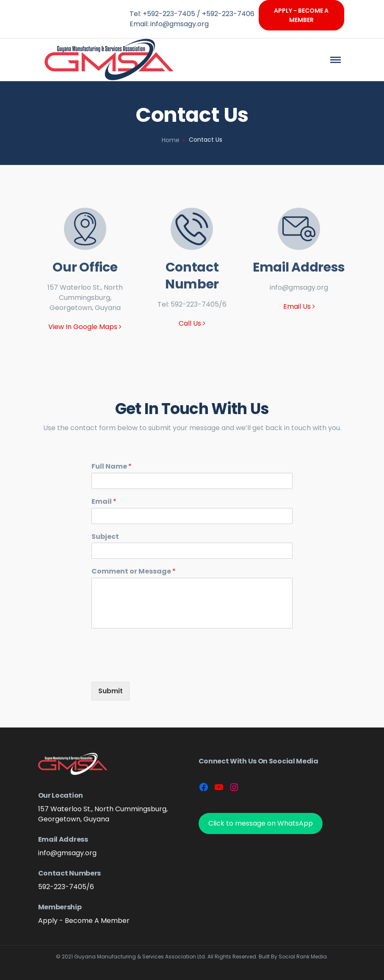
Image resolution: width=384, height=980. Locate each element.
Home (171, 140)
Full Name (112, 467)
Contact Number (192, 276)
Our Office (85, 267)
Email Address (299, 267)
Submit (111, 691)
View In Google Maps (85, 327)
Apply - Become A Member (301, 15)
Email (104, 502)
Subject (105, 537)
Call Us (192, 323)
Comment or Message (134, 572)
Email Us (299, 306)
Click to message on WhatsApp (261, 823)
